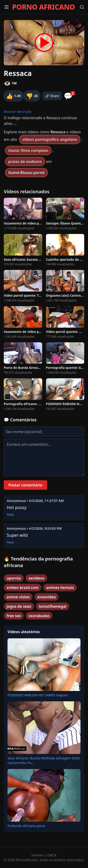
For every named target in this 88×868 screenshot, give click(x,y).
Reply (10, 515)
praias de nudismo (25, 162)
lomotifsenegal (52, 606)
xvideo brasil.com (23, 588)
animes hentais (60, 588)
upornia (14, 578)
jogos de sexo (19, 606)
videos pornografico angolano (50, 139)
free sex (14, 616)
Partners (38, 855)
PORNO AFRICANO (44, 7)
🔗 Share (52, 96)
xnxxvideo (47, 597)
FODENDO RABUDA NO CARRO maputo (38, 695)
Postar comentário (25, 485)
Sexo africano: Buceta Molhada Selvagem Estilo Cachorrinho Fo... (44, 760)
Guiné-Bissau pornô (26, 173)
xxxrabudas (39, 616)
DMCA (52, 855)
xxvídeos (36, 578)
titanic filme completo (28, 150)
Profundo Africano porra (26, 826)
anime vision (18, 597)
